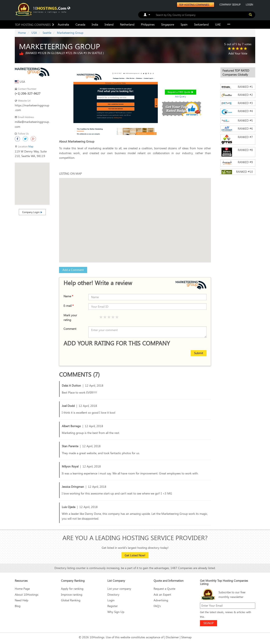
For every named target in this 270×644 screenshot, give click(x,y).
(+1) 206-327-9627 (28, 93)
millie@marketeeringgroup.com (32, 124)
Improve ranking (72, 594)
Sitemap (186, 637)
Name (68, 296)
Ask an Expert (162, 594)
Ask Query (180, 96)
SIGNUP (209, 623)
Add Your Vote (238, 53)
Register (113, 606)
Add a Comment (73, 270)
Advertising (161, 600)
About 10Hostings (27, 594)
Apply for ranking (72, 589)
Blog (18, 606)
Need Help (22, 600)
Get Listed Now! (135, 555)
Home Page (22, 589)
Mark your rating (70, 317)
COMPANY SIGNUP (230, 4)
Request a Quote (164, 589)
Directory (113, 594)
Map (31, 146)
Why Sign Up (116, 612)
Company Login (32, 212)
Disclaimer (172, 637)
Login (111, 600)
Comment (70, 329)
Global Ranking (71, 600)
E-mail (69, 306)
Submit (199, 353)
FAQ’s (157, 606)
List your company (119, 589)
